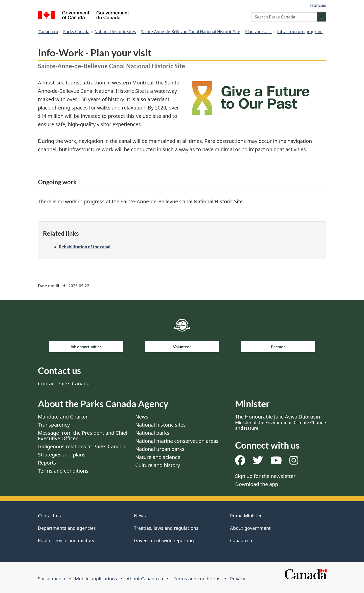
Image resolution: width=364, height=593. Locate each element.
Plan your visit (259, 32)
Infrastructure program (300, 32)
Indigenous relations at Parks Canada (82, 446)
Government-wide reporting (164, 540)
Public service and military (66, 540)
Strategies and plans (62, 455)
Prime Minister (246, 516)
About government (250, 528)
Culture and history (158, 465)
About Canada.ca (145, 579)
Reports (47, 463)
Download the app (257, 484)
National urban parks (160, 449)
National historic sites (115, 32)
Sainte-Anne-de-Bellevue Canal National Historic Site (191, 32)
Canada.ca (48, 32)
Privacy (238, 579)
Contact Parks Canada (64, 383)
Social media (52, 579)
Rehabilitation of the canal (85, 247)
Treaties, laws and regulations (166, 528)
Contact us (49, 516)
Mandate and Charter (63, 417)
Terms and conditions (63, 471)
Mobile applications (96, 579)
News (142, 417)
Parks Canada (76, 32)
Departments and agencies (67, 528)
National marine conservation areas (177, 441)
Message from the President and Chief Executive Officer (83, 436)
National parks (152, 433)
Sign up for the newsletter (265, 476)
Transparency (54, 425)
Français (318, 5)
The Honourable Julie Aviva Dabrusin (281, 422)
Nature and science (158, 457)
